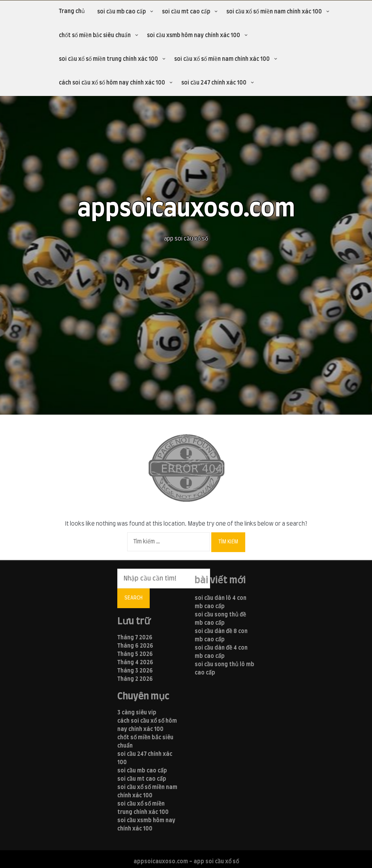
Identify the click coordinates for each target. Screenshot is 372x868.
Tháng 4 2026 (135, 663)
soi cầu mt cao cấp (186, 12)
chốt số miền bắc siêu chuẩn (95, 36)
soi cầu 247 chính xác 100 (214, 83)
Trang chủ (72, 11)
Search (133, 598)
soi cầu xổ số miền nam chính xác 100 (274, 12)
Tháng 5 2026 (135, 654)
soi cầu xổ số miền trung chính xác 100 (108, 59)
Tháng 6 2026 (135, 646)
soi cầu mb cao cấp (121, 12)
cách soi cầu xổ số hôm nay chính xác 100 (112, 83)
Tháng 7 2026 (135, 638)
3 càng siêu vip (137, 713)
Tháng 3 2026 (135, 671)
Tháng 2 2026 (135, 679)
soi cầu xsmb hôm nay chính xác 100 (194, 36)
